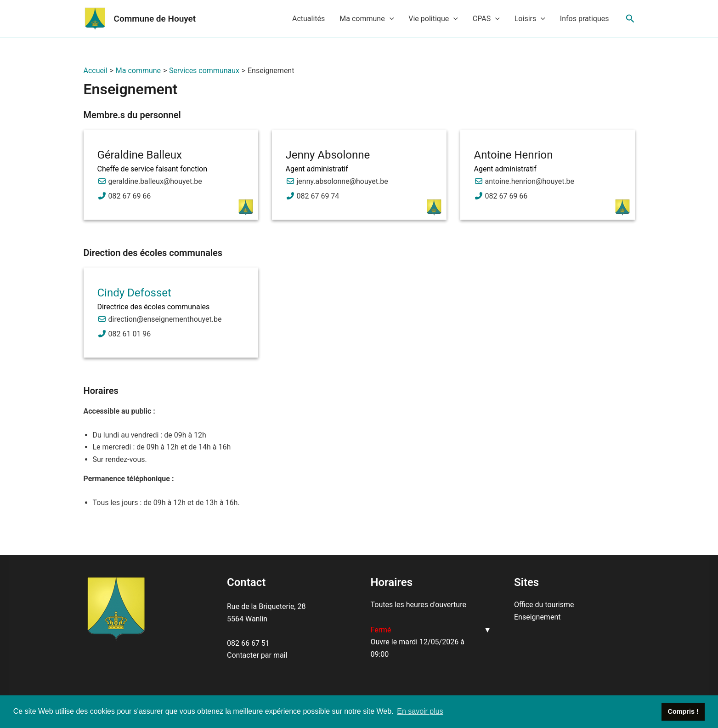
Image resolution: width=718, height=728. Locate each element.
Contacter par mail (257, 655)
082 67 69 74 (318, 196)
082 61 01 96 (130, 334)
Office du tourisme (544, 605)
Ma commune (367, 19)
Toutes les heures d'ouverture (418, 605)
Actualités (308, 19)
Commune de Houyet (155, 19)
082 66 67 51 (248, 643)
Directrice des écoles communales (154, 307)
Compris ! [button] (683, 711)
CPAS (486, 19)
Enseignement (537, 617)
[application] (390, 19)
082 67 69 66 (130, 196)
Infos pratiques (585, 19)
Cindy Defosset (134, 293)
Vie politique (433, 19)
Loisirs (530, 19)
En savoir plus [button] (420, 711)
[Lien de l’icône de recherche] (630, 19)
